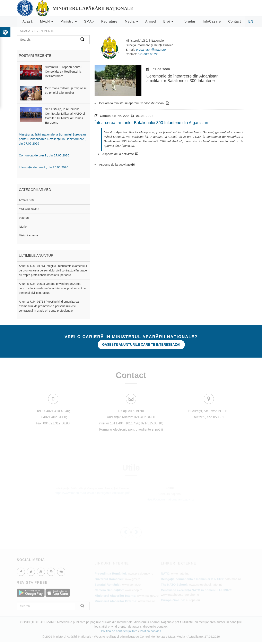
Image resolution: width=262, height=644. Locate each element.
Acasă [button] (28, 21)
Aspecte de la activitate (120, 154)
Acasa (25, 31)
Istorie (23, 227)
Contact (235, 21)
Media (131, 21)
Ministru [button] (68, 21)
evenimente (44, 31)
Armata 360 (26, 200)
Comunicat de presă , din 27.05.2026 (44, 155)
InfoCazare (212, 21)
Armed (151, 21)
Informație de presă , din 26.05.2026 (43, 167)
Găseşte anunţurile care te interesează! (141, 345)
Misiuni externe (28, 235)
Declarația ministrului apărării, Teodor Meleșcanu (134, 103)
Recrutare (109, 21)
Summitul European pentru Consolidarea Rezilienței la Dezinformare (63, 71)
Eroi (168, 21)
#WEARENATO (29, 209)
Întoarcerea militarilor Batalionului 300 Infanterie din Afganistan (151, 123)
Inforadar (188, 21)
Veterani (24, 218)
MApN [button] (46, 21)
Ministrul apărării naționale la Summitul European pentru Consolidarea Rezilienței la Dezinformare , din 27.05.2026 (52, 139)
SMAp (89, 21)
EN (251, 21)
